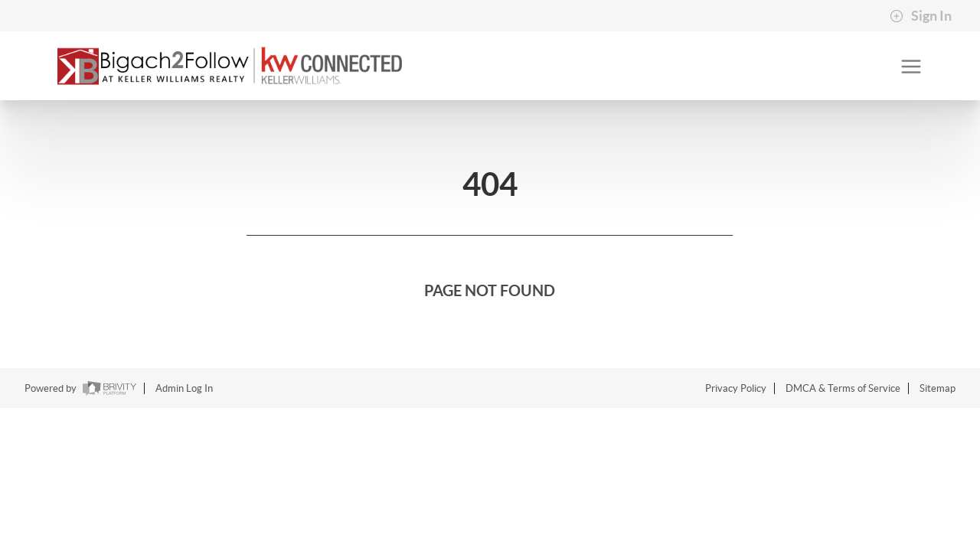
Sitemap (938, 388)
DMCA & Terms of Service (843, 388)
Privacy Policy (736, 388)
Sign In (921, 16)
